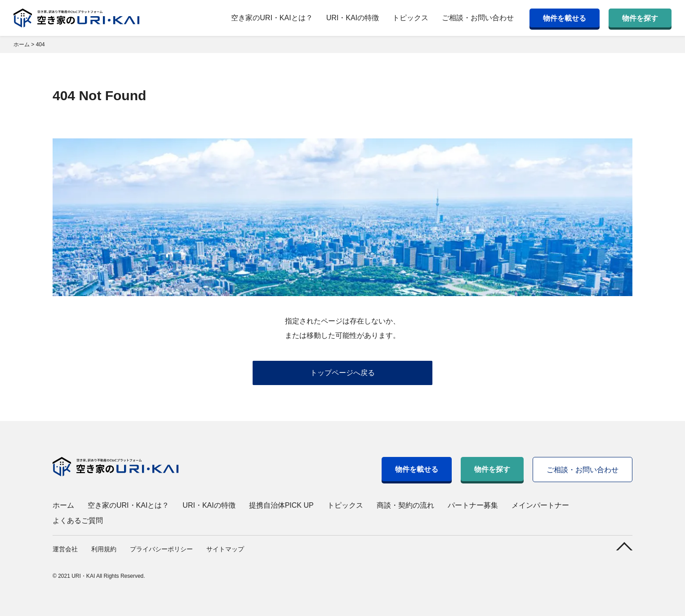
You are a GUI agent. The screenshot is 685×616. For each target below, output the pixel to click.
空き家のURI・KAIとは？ (272, 18)
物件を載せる (565, 18)
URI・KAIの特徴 (353, 18)
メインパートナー (540, 505)
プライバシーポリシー (161, 549)
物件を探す (640, 18)
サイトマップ (225, 549)
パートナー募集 (473, 505)
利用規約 (104, 549)
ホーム (63, 505)
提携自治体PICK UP (281, 505)
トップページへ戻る (342, 373)
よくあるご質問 (78, 521)
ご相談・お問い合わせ (478, 18)
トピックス (410, 18)
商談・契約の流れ (405, 505)
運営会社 (65, 549)
